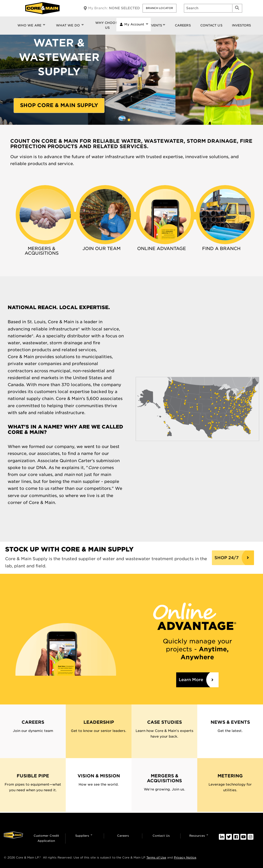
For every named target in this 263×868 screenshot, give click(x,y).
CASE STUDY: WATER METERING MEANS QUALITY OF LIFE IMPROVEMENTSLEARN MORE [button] (134, 120)
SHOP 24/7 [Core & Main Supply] (227, 558)
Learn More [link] (191, 680)
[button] (159, 8)
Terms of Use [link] (156, 857)
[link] (45, 215)
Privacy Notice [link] (185, 857)
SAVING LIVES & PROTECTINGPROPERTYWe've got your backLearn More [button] (139, 120)
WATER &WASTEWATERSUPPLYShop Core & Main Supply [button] (129, 120)
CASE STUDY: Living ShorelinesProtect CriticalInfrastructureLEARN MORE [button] (124, 120)
